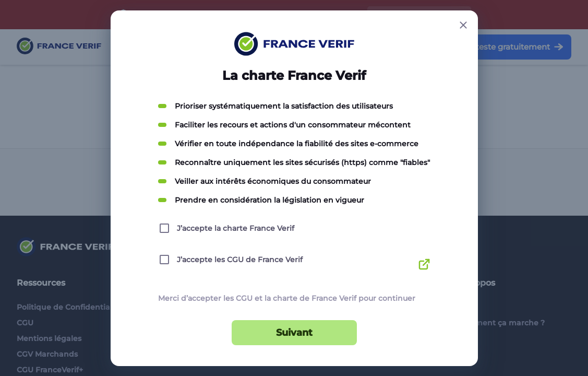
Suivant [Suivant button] (294, 333)
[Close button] (463, 25)
